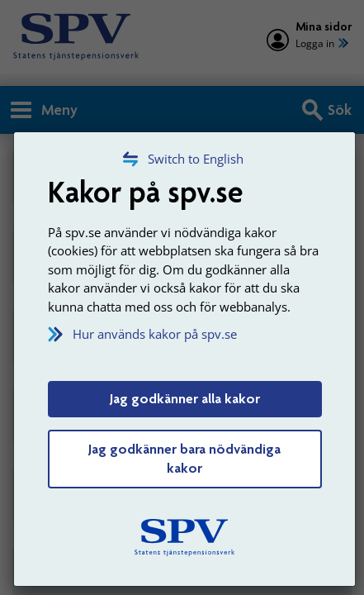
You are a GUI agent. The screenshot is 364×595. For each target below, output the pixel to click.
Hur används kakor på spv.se (155, 334)
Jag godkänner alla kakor (185, 398)
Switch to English (196, 159)
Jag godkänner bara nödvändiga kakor (184, 459)
